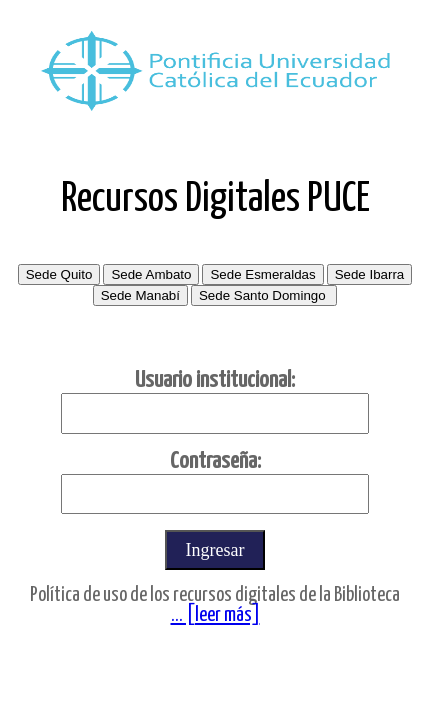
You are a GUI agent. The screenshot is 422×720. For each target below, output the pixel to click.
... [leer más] (215, 615)
